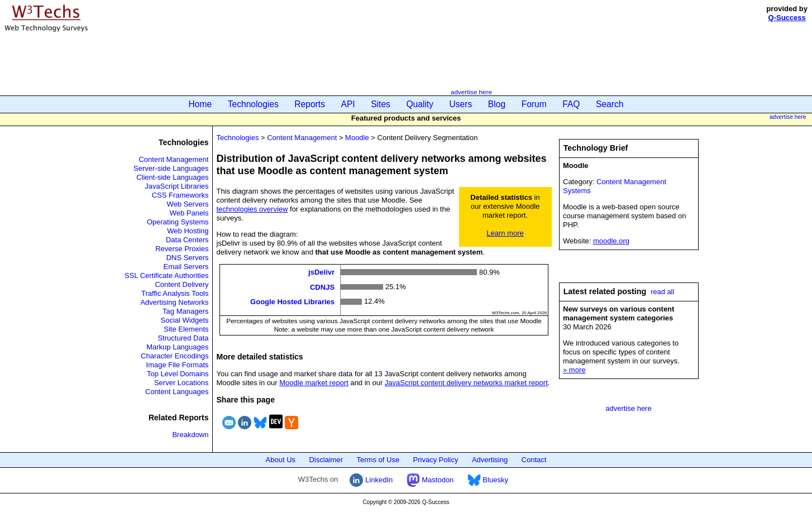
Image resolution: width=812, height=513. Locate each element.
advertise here (471, 92)
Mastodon (430, 480)
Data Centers (187, 240)
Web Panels (189, 213)
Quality (420, 104)
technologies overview (252, 209)
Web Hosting (188, 231)
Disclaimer (326, 460)
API (348, 104)
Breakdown (190, 435)
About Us (281, 460)
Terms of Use (378, 460)
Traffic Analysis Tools (175, 293)
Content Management (173, 159)
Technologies (253, 104)
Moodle (357, 138)
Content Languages (177, 392)
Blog (497, 104)
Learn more (505, 233)
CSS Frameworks (180, 195)
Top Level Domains (178, 374)
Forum (534, 104)
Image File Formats (178, 365)
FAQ (571, 104)
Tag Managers (185, 311)
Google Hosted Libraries (292, 302)
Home (200, 104)
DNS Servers (188, 258)
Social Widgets (185, 320)
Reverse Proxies (182, 249)
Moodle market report (314, 383)
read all (662, 292)
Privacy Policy (436, 460)
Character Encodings (175, 356)
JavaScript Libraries (176, 186)
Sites (381, 104)
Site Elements (186, 329)
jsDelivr (321, 272)
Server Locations (181, 383)
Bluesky (488, 480)
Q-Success (787, 18)
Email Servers (186, 267)
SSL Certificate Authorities (167, 275)
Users (461, 104)
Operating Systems (178, 222)
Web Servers (188, 204)
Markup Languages (177, 347)
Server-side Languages (171, 168)
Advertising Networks (174, 302)
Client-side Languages (172, 177)
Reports (310, 104)
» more (574, 370)
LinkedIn (371, 480)
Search (610, 104)
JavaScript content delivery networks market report (466, 383)
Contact (534, 460)
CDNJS (322, 287)
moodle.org (611, 241)
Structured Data (183, 338)
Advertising (490, 460)
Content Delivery (181, 284)
